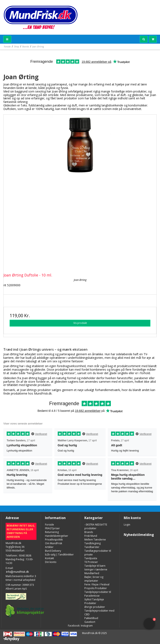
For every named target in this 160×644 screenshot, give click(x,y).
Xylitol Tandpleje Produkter (94, 601)
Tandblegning (92, 543)
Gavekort (90, 622)
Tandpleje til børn (95, 566)
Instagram (86, 626)
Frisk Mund (91, 536)
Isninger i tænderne (96, 569)
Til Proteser (91, 562)
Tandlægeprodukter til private (98, 553)
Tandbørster (92, 547)
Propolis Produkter (96, 588)
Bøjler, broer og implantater (94, 579)
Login (127, 525)
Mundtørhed (92, 573)
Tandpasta (91, 558)
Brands (89, 532)
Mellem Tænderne (95, 540)
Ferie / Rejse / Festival (97, 584)
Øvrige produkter (95, 607)
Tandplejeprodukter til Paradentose (98, 594)
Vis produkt (80, 323)
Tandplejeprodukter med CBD (99, 613)
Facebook (73, 626)
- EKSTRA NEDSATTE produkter (96, 526)
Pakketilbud (91, 618)
